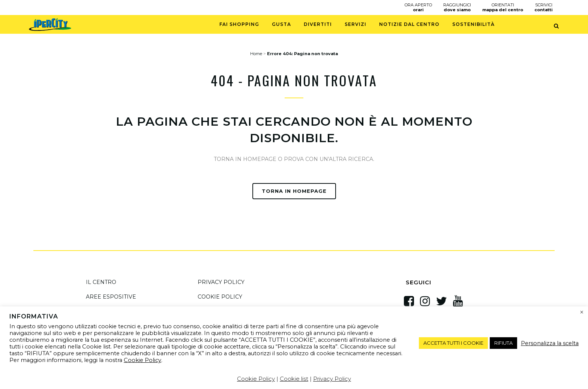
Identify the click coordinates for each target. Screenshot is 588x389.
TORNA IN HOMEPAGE (294, 191)
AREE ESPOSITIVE (111, 297)
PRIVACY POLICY (221, 282)
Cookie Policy (142, 360)
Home (256, 54)
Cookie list (294, 379)
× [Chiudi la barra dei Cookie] (582, 312)
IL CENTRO (101, 282)
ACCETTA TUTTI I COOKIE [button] (453, 343)
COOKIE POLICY (220, 297)
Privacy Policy (332, 379)
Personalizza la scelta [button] (550, 343)
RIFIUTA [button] (503, 343)
